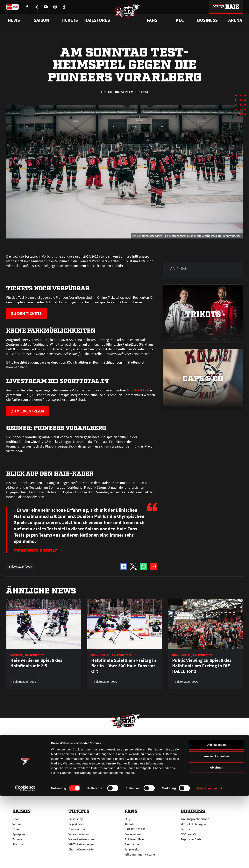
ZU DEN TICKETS (29, 314)
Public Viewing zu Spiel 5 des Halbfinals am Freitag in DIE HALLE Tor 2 (202, 667)
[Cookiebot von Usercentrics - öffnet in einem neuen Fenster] (25, 860)
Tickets (69, 20)
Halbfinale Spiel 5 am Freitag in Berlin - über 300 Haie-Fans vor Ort (124, 667)
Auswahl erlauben (217, 828)
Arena (235, 20)
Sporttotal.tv (137, 391)
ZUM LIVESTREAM (30, 412)
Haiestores (97, 20)
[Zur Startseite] (128, 15)
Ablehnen (217, 839)
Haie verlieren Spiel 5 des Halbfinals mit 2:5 (36, 664)
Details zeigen (207, 860)
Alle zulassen (216, 817)
